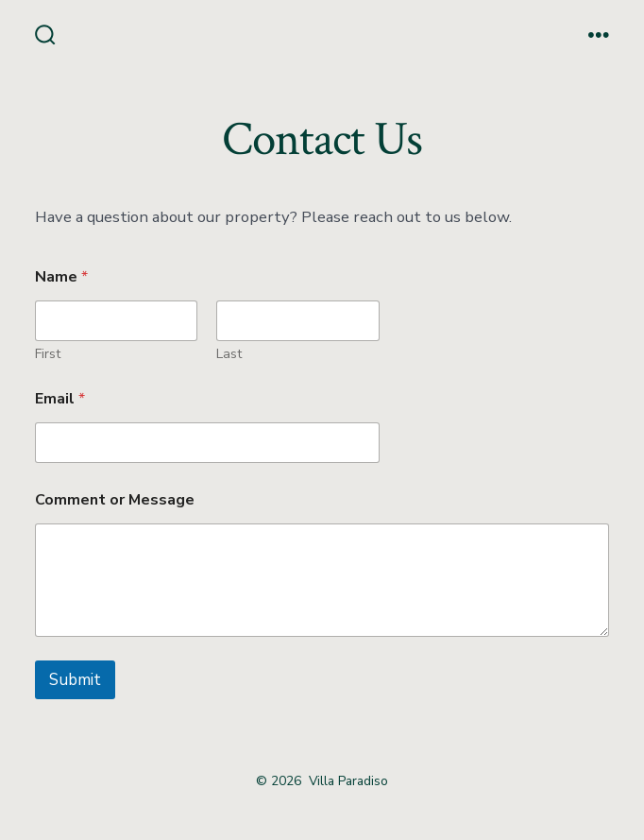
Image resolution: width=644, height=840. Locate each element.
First (48, 354)
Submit (75, 680)
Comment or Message (115, 500)
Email (60, 399)
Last (229, 354)
